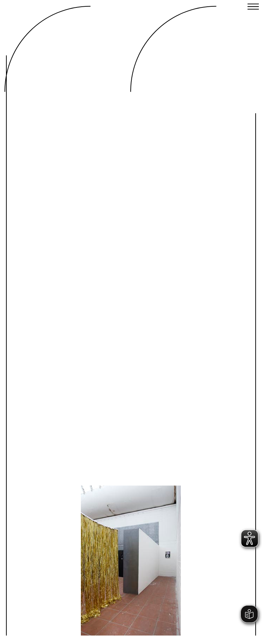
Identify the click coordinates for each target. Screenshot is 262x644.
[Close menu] (253, 7)
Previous (74, 532)
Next (188, 532)
